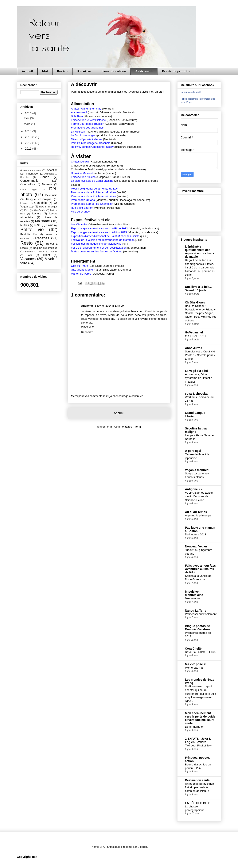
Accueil (27, 71)
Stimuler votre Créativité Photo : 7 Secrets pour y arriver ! (200, 355)
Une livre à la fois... (198, 287)
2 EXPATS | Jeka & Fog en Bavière (198, 740)
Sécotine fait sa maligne (196, 430)
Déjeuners (51, 195)
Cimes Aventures (81, 166)
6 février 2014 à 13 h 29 (109, 306)
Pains (50, 225)
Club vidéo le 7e (81, 169)
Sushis (54, 252)
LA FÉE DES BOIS (198, 803)
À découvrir (144, 71)
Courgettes (28, 184)
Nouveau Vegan (196, 546)
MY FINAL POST (196, 336)
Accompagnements (31, 170)
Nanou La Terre (196, 611)
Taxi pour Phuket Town (199, 745)
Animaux (49, 174)
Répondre (87, 332)
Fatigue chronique (39, 199)
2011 (29, 149)
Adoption (52, 170)
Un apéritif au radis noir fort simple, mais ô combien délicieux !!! (200, 787)
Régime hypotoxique (45, 248)
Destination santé (197, 780)
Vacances (28, 259)
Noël (37, 225)
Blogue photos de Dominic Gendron (198, 628)
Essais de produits (176, 71)
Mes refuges (193, 598)
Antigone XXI (194, 489)
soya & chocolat (196, 394)
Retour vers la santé (191, 92)
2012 (29, 143)
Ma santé (42, 221)
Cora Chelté (193, 649)
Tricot (46, 255)
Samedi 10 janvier (196, 290)
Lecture (37, 214)
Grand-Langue (195, 413)
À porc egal (193, 451)
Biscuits (25, 177)
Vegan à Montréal (197, 470)
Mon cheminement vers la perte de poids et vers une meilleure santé (200, 718)
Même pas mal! (195, 668)
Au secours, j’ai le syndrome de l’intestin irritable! (199, 378)
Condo (45, 177)
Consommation (30, 181)
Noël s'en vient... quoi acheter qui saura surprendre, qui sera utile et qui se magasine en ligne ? (201, 694)
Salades (29, 252)
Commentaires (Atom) (127, 427)
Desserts (47, 184)
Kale (27, 210)
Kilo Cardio (39, 210)
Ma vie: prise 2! (196, 664)
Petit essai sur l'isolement (201, 614)
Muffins (25, 225)
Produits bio (29, 234)
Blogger (142, 847)
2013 (29, 137)
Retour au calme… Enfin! (201, 652)
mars (28, 124)
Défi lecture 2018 (196, 534)
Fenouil (24, 203)
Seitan (42, 252)
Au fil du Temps (196, 512)
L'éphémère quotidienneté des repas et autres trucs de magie (200, 252)
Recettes (84, 71)
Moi (45, 71)
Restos (63, 71)
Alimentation (32, 174)
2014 (29, 131)
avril (27, 118)
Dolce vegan (29, 190)
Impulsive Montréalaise (194, 593)
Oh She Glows (195, 302)
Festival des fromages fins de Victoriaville (96, 244)
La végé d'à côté (196, 371)
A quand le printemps (198, 515)
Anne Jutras (194, 348)
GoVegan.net (194, 332)
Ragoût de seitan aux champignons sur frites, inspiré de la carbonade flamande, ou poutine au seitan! (200, 267)
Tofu (30, 255)
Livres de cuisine (113, 71)
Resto (27, 243)
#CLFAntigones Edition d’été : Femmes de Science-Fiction (199, 496)
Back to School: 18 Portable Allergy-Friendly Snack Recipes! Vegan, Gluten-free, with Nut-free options (201, 313)
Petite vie (32, 230)
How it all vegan (48, 207)
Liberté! (190, 416)
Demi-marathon (195, 727)
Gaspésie (40, 203)
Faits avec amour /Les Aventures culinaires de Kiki (200, 569)
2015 (29, 113)
